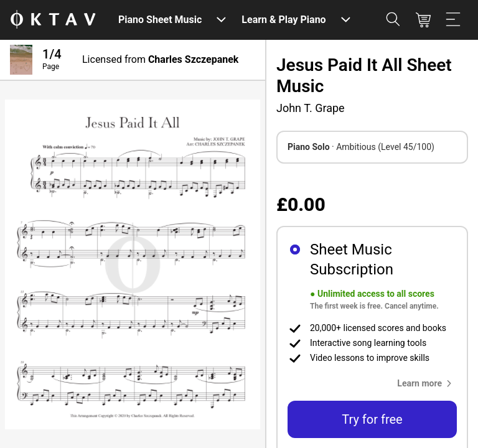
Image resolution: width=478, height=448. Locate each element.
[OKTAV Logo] (53, 20)
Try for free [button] (372, 419)
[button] (427, 383)
